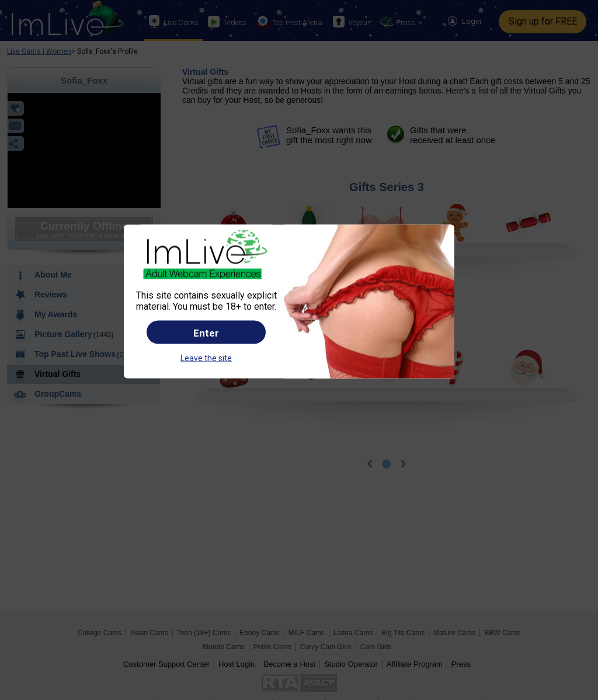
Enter (206, 333)
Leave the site (206, 358)
